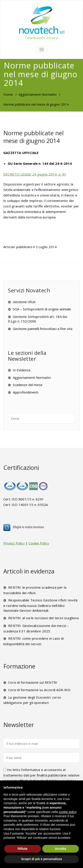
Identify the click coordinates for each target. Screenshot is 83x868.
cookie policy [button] (68, 812)
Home (8, 94)
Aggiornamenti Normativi (38, 94)
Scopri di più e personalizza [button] (41, 859)
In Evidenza (22, 370)
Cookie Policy (39, 543)
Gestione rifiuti (24, 302)
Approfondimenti (26, 392)
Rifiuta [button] (23, 849)
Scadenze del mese (28, 385)
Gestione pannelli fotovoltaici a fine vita (43, 329)
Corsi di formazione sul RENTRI (33, 682)
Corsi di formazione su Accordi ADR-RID (39, 690)
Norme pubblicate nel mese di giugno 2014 (34, 137)
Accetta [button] (61, 849)
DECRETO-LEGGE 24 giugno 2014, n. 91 (35, 174)
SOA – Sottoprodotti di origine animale (42, 309)
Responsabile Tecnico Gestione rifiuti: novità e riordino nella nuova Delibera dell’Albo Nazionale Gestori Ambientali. (40, 605)
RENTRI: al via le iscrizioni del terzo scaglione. (44, 618)
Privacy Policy (14, 543)
